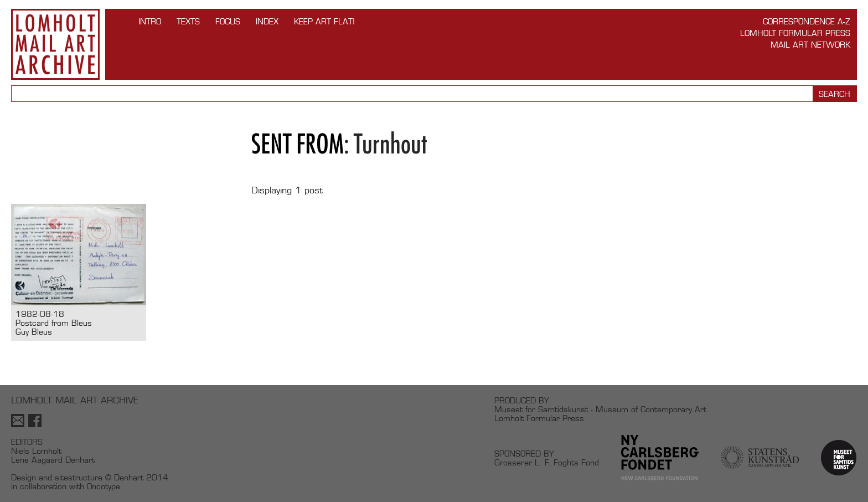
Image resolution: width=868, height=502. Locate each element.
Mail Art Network (810, 45)
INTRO (150, 21)
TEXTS (188, 21)
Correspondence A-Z (807, 21)
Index (267, 21)
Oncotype (104, 486)
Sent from (298, 144)
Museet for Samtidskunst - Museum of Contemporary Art (600, 409)
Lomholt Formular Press (795, 33)
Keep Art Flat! (324, 21)
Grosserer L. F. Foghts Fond (547, 462)
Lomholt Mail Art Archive (55, 44)
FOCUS (228, 21)
